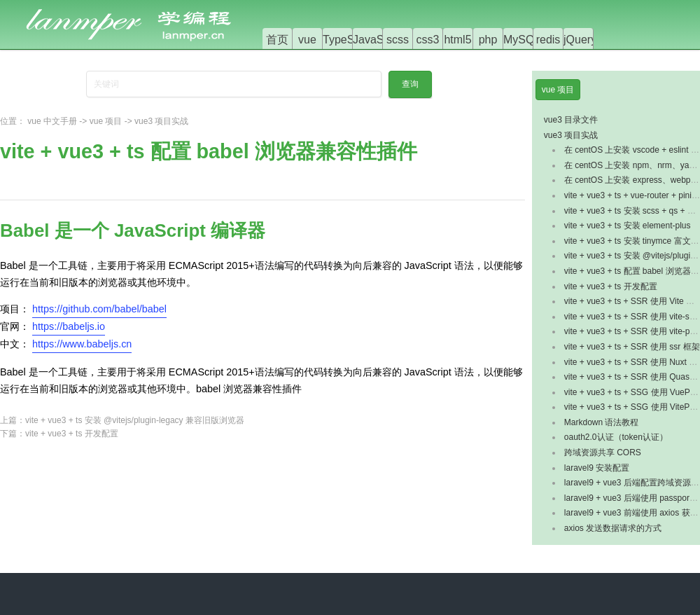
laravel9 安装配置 (597, 468)
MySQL (522, 40)
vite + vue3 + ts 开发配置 (72, 434)
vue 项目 (106, 121)
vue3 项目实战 (161, 121)
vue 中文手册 (52, 121)
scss (398, 40)
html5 (457, 40)
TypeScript (349, 40)
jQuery (580, 40)
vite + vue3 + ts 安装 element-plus (628, 226)
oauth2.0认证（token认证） (616, 437)
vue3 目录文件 (571, 120)
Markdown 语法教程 (602, 422)
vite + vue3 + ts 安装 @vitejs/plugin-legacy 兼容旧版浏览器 (135, 420)
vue (307, 40)
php (488, 40)
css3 (428, 40)
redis (548, 40)
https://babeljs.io (69, 326)
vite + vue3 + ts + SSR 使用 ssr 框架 (632, 347)
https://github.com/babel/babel (99, 309)
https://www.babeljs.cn (82, 344)
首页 (277, 40)
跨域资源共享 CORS (603, 452)
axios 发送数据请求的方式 (613, 528)
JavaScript (379, 40)
